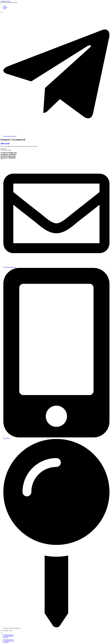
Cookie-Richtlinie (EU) (9, 636)
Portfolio (5, 7)
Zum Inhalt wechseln (5, 1)
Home (5, 6)
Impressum (6, 637)
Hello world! (5, 143)
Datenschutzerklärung (8, 635)
